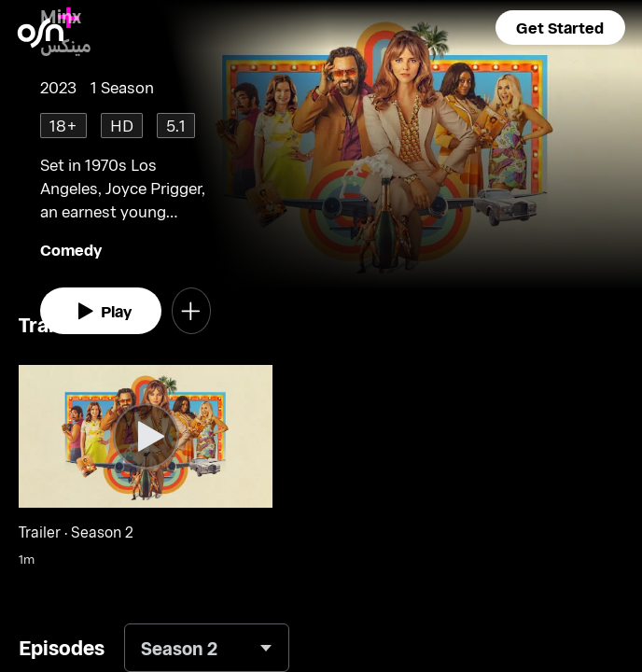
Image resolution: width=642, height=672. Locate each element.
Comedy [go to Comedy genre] (71, 249)
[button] (561, 28)
